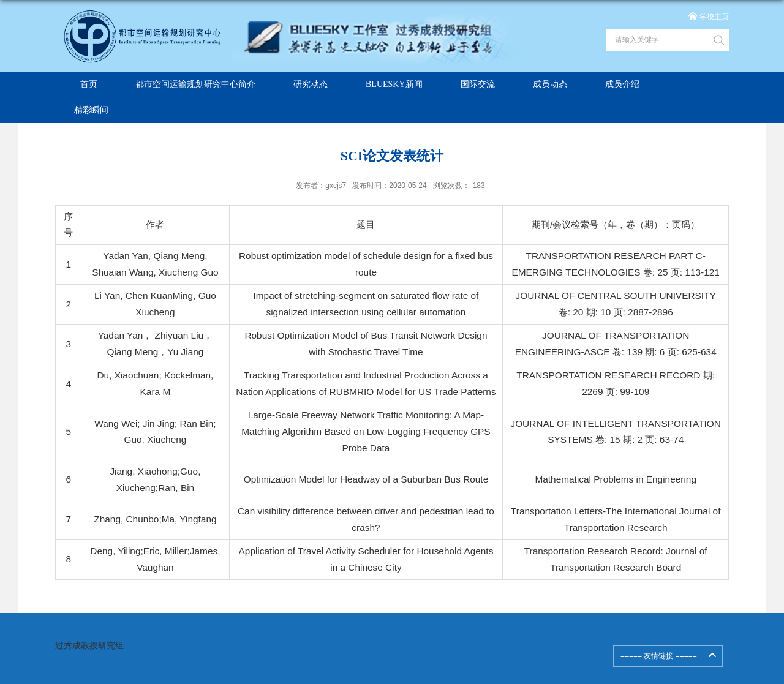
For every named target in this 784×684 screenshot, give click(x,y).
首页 (89, 84)
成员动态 (550, 84)
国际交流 (478, 84)
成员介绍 (622, 84)
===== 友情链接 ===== (659, 656)
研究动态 (311, 84)
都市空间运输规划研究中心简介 (195, 84)
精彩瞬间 (91, 110)
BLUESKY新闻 (394, 84)
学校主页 (714, 17)
